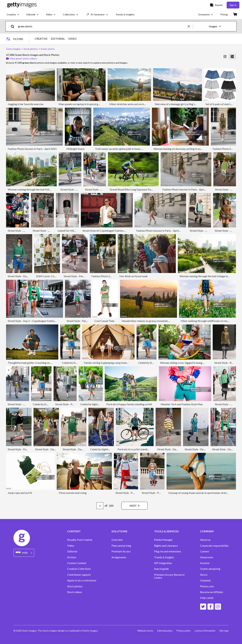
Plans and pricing (121, 546)
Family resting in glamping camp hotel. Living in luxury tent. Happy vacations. (128, 363)
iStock (204, 575)
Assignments (119, 557)
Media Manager (163, 540)
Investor (205, 563)
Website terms (145, 631)
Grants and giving (210, 569)
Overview (117, 540)
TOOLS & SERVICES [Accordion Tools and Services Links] (166, 531)
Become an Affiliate (212, 592)
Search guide (161, 569)
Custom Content (77, 563)
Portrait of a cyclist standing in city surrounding (145, 449)
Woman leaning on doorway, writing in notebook (181, 149)
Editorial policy (165, 631)
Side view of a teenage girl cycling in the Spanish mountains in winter (193, 104)
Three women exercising (72, 493)
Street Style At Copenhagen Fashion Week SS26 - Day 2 (114, 231)
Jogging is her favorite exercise (26, 104)
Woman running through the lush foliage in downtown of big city (44, 189)
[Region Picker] (24, 553)
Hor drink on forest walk (134, 276)
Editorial (72, 551)
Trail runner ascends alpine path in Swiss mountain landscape (130, 149)
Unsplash (205, 580)
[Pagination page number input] (100, 506)
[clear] (190, 26)
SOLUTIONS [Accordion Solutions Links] (119, 531)
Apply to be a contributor (82, 580)
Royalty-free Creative (80, 540)
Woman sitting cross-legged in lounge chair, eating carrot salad (196, 363)
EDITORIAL (58, 39)
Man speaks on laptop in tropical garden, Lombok (87, 104)
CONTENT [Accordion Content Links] (74, 531)
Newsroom (207, 557)
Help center (207, 598)
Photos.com (207, 586)
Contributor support (79, 575)
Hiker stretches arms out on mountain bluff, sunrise (139, 104)
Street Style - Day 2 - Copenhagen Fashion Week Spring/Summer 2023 (48, 321)
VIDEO (72, 39)
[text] (102, 26)
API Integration (163, 563)
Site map (224, 631)
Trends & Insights (164, 557)
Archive (72, 557)
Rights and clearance (166, 546)
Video (71, 546)
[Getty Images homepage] (22, 5)
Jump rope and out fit (20, 493)
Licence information (205, 631)
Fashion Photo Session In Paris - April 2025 (32, 149)
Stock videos (75, 592)
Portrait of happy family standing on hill (129, 404)
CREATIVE (41, 39)
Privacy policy (184, 631)
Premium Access (121, 551)
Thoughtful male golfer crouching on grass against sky (39, 363)
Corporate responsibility (214, 546)
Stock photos (75, 586)
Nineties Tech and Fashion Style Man (182, 404)
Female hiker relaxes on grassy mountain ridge (148, 321)
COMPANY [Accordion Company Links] (207, 531)
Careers (205, 551)
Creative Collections (79, 569)
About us (205, 540)
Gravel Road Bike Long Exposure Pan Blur (134, 189)
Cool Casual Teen (104, 321)
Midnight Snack (76, 149)
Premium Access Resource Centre (169, 576)
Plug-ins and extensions (168, 551)
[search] (14, 26)
